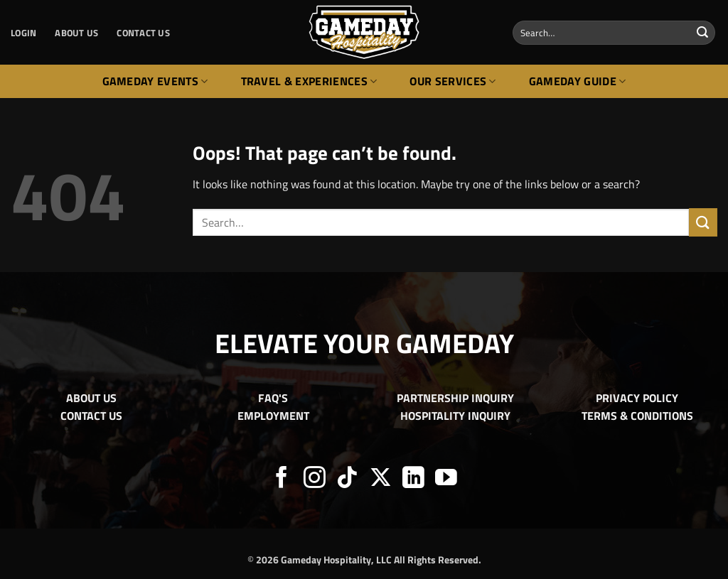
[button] (23, 33)
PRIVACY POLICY (637, 398)
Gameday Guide (578, 81)
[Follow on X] (381, 479)
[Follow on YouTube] (446, 479)
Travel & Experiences (309, 81)
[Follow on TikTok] (347, 479)
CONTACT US (143, 33)
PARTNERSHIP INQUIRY (455, 398)
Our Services (453, 81)
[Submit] (702, 33)
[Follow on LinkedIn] (413, 479)
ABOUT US (76, 33)
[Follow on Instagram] (315, 479)
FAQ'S (273, 398)
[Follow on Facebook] (282, 479)
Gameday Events (155, 81)
